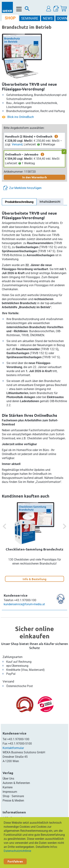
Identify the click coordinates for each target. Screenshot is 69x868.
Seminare (18, 796)
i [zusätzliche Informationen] (56, 136)
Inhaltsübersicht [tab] (50, 202)
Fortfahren (15, 861)
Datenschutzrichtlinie (17, 851)
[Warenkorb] (63, 9)
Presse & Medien (13, 801)
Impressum (10, 792)
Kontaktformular (13, 748)
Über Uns (8, 779)
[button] (49, 9)
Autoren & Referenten (16, 783)
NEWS (48, 18)
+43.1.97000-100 (18, 739)
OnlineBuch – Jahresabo (22, 154)
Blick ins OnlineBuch (21, 117)
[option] (34, 542)
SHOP (10, 18)
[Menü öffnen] (19, 9)
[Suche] (27, 10)
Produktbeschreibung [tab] (19, 202)
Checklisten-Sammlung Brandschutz (34, 549)
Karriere (8, 787)
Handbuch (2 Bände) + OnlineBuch (29, 136)
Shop (6, 796)
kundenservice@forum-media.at (24, 604)
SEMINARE (30, 18)
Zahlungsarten (13, 657)
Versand (17, 144)
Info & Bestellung (34, 579)
